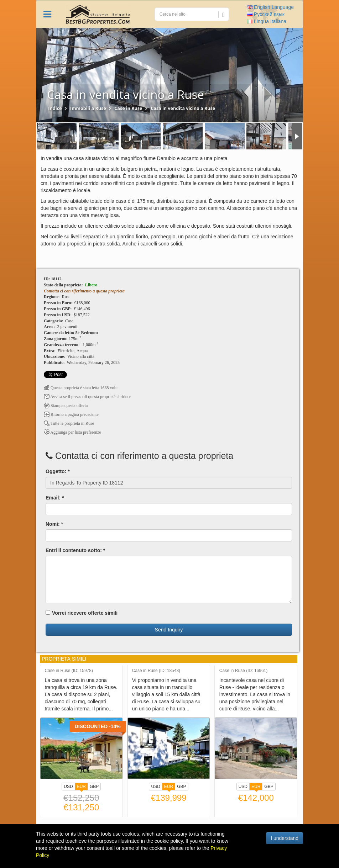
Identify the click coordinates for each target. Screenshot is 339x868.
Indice (55, 108)
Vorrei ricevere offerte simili (82, 613)
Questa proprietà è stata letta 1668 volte (81, 388)
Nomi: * (54, 524)
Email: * (55, 498)
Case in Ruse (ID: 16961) (243, 671)
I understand (285, 838)
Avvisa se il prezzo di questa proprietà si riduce (87, 397)
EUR (81, 787)
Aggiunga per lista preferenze (72, 432)
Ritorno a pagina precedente (71, 414)
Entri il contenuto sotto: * (75, 550)
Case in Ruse (128, 108)
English (270, 7)
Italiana (267, 21)
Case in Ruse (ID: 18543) (156, 671)
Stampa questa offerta (66, 406)
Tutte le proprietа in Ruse (69, 423)
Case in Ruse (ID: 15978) (69, 671)
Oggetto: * (58, 471)
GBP (94, 787)
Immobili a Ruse (88, 108)
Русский (266, 14)
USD (68, 787)
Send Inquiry (169, 630)
